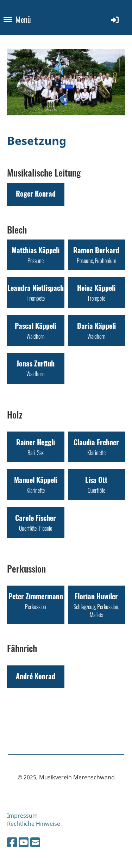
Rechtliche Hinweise (34, 824)
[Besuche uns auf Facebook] (12, 842)
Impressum (22, 816)
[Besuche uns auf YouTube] (24, 842)
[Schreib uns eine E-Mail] (35, 842)
